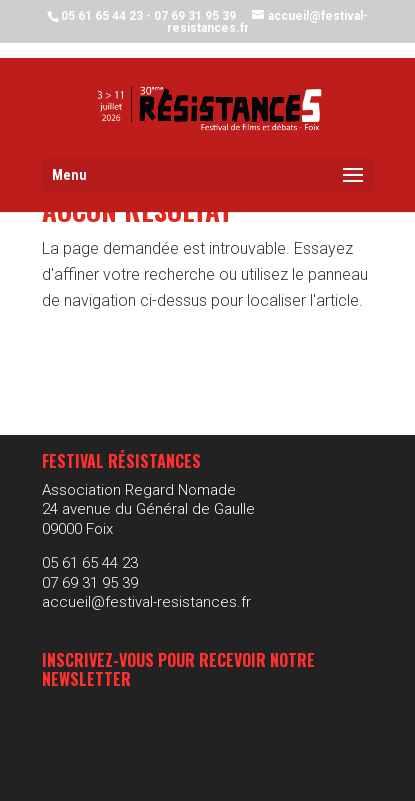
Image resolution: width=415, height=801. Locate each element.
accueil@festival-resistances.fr (146, 602)
